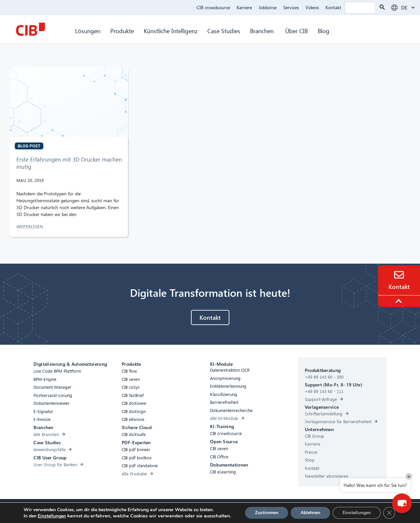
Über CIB (296, 31)
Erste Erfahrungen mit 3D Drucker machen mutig (69, 163)
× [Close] (409, 476)
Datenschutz (212, 510)
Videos (312, 7)
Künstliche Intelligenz (171, 31)
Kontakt (333, 7)
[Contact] (399, 275)
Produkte (122, 31)
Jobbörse (268, 7)
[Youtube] (280, 512)
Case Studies (224, 31)
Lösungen (88, 31)
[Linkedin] (267, 512)
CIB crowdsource (213, 7)
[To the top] (400, 301)
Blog (324, 31)
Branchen (263, 31)
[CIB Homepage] (31, 29)
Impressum (241, 510)
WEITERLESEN (30, 226)
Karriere (244, 7)
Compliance (161, 510)
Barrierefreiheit (130, 510)
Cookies (187, 510)
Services (291, 7)
